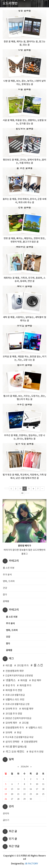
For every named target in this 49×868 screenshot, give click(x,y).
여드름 (9, 666)
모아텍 (9, 733)
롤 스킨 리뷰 (9, 568)
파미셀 (24, 681)
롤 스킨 (38, 665)
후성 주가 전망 (36, 752)
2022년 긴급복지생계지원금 (18, 718)
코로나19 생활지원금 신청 (17, 704)
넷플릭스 (11, 680)
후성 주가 (10, 686)
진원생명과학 (31, 742)
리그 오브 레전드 (15, 752)
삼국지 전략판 (12, 742)
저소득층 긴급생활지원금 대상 (19, 737)
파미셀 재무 (28, 709)
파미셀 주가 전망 (14, 690)
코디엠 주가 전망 (14, 714)
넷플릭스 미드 (35, 728)
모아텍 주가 (11, 709)
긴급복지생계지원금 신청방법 (19, 676)
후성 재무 (36, 681)
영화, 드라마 (9, 581)
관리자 (6, 814)
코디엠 (25, 723)
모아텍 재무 (11, 723)
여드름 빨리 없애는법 (16, 747)
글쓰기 (6, 820)
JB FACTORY (31, 864)
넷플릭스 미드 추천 (15, 700)
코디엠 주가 (23, 666)
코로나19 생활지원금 (15, 695)
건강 (5, 588)
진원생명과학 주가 (15, 728)
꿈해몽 (6, 601)
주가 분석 (7, 575)
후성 (19, 733)
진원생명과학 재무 (15, 671)
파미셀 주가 (25, 686)
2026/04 (25, 767)
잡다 (5, 595)
